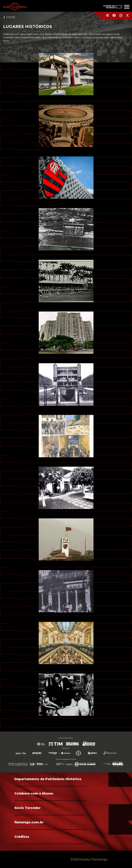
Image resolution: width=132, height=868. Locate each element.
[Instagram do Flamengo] (121, 17)
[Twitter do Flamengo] (127, 17)
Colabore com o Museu (34, 793)
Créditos (22, 837)
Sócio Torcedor (27, 808)
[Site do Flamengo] (107, 16)
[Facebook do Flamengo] (114, 17)
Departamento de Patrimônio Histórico (48, 779)
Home (11, 17)
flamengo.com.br (29, 822)
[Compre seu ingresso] (110, 6)
